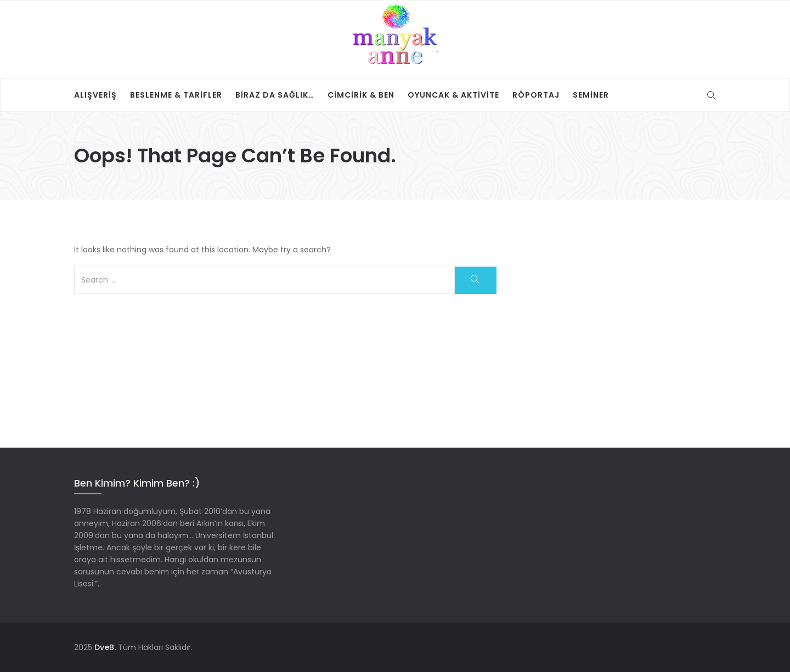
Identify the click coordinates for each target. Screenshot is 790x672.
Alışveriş (95, 95)
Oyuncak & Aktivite (453, 95)
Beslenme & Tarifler (176, 95)
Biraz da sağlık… (275, 95)
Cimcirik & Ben (361, 95)
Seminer (591, 95)
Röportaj (536, 95)
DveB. (105, 647)
